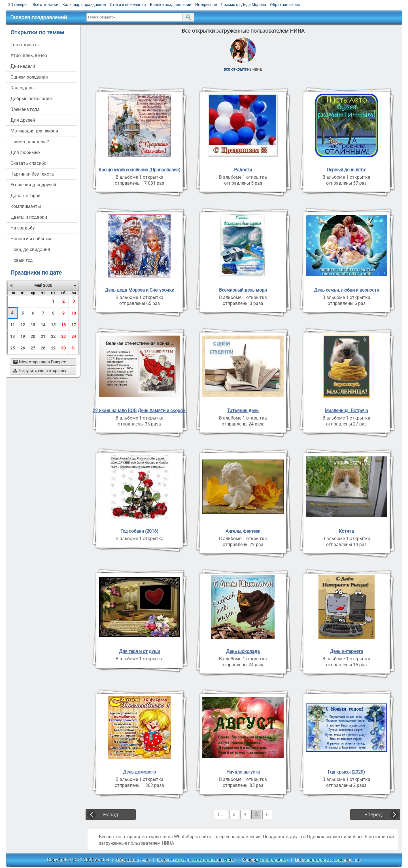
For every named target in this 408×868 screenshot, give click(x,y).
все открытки (237, 69)
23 (63, 336)
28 (43, 348)
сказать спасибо (28, 163)
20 (33, 336)
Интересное (206, 5)
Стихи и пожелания (128, 5)
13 (33, 325)
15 (53, 325)
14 (43, 325)
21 (43, 336)
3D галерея (18, 5)
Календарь (22, 88)
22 (53, 336)
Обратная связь (285, 5)
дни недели (23, 66)
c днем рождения (29, 77)
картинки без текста (32, 174)
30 (63, 348)
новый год (22, 260)
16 (63, 325)
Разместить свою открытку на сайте (196, 860)
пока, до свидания (30, 249)
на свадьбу (23, 228)
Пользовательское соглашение (328, 860)
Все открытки (45, 5)
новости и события (31, 239)
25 (12, 348)
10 (74, 313)
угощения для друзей (33, 185)
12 (23, 325)
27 (33, 348)
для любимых (25, 152)
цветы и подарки (29, 217)
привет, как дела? (30, 142)
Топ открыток (25, 45)
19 (23, 336)
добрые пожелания (31, 99)
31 (74, 348)
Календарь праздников (84, 5)
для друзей (23, 120)
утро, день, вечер (29, 55)
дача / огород (25, 196)
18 (12, 336)
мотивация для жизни (34, 131)
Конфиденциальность (265, 860)
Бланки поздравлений (171, 5)
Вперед (373, 815)
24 (74, 336)
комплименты (26, 206)
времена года (25, 109)
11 (12, 325)
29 (53, 348)
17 (74, 325)
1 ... (221, 815)
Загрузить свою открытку (40, 371)
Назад (111, 815)
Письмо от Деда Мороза (243, 5)
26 (23, 348)
